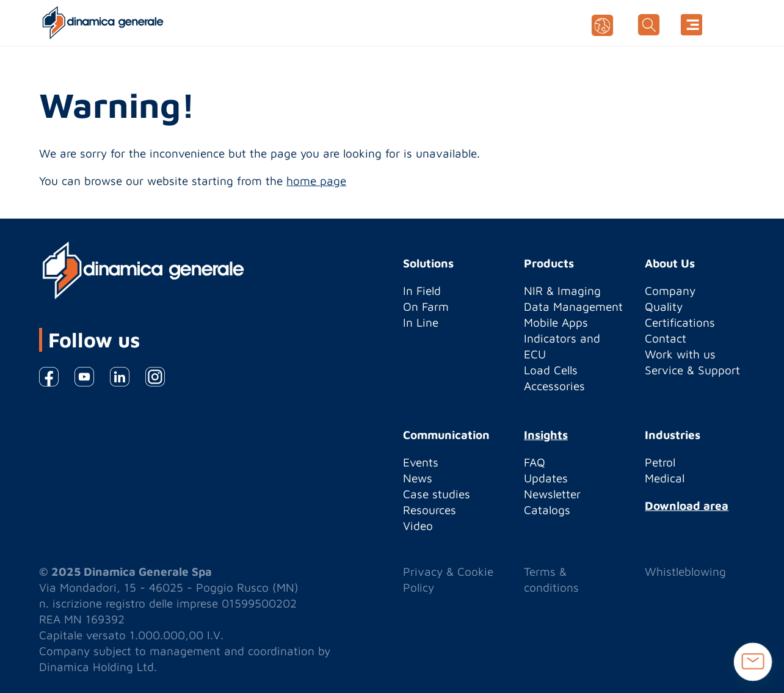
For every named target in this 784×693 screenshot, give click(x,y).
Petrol (660, 462)
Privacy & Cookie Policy (448, 579)
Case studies (437, 494)
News (418, 478)
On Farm (426, 307)
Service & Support (692, 370)
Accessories (554, 386)
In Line (421, 322)
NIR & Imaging (562, 291)
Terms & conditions (551, 579)
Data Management (573, 307)
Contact (666, 338)
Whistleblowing (685, 571)
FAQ (535, 462)
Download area (687, 506)
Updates (546, 478)
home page (316, 181)
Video (418, 526)
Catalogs (547, 510)
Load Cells (551, 370)
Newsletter (552, 494)
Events (421, 462)
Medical (665, 478)
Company (670, 291)
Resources (430, 510)
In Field (422, 291)
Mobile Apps (556, 322)
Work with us (680, 354)
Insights (546, 435)
